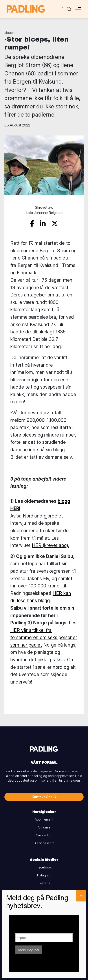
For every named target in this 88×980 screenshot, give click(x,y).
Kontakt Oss (44, 797)
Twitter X (44, 883)
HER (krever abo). (51, 545)
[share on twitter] (55, 224)
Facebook (44, 867)
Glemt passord (44, 843)
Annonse (44, 827)
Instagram (44, 875)
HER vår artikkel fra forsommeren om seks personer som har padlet (44, 638)
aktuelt (9, 33)
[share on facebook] (32, 224)
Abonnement (44, 819)
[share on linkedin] (43, 224)
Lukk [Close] (81, 895)
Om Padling (44, 835)
